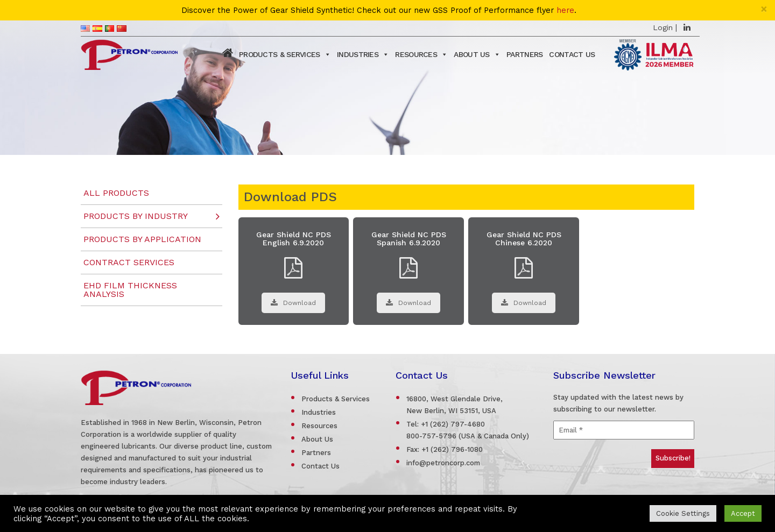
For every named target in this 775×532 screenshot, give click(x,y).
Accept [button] (743, 513)
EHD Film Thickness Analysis (130, 290)
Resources (421, 55)
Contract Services (129, 262)
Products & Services (285, 55)
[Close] (764, 9)
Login (663, 27)
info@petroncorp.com (443, 463)
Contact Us (572, 54)
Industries (363, 55)
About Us (477, 55)
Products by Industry (136, 216)
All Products (116, 193)
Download (293, 303)
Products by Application (142, 239)
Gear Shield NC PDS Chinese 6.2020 (524, 239)
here (565, 10)
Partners (524, 54)
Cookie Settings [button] (683, 513)
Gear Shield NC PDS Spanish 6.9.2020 (409, 239)
